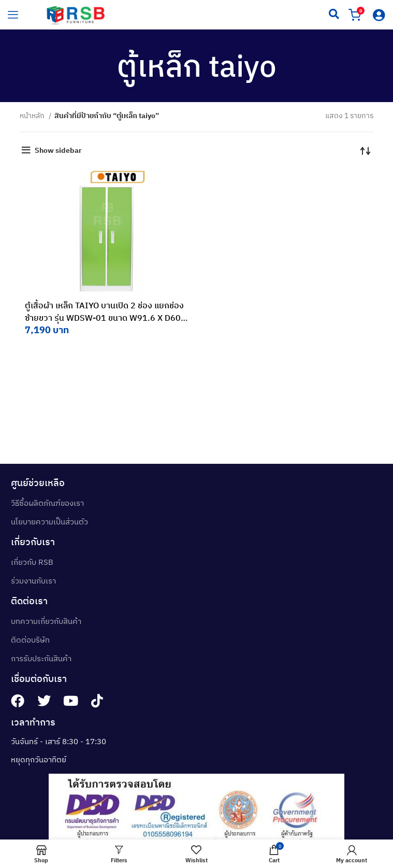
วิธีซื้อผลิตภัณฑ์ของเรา (47, 503)
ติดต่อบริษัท (30, 640)
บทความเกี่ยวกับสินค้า (46, 621)
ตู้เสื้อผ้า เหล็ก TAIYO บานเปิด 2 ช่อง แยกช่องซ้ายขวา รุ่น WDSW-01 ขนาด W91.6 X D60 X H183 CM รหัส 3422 (106, 318)
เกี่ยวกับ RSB (32, 562)
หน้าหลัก (33, 116)
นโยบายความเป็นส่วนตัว (49, 522)
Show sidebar (58, 150)
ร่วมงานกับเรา (33, 581)
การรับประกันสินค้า (41, 658)
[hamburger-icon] (13, 15)
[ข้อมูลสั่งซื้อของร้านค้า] (366, 150)
